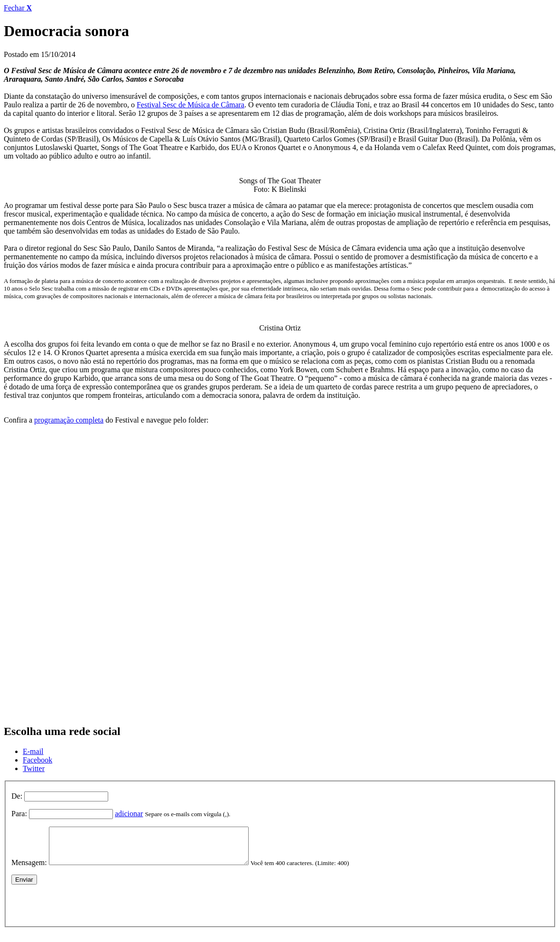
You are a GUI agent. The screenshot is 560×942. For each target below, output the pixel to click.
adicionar (129, 814)
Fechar (18, 8)
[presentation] (84, 910)
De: (17, 796)
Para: (19, 814)
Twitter (34, 768)
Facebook (37, 760)
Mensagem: (29, 870)
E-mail (33, 751)
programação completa (69, 420)
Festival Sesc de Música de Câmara (191, 105)
